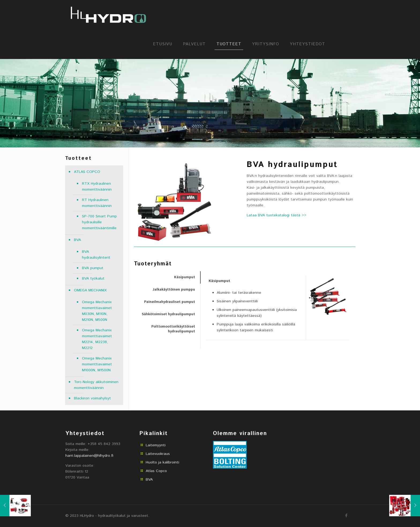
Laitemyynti (156, 445)
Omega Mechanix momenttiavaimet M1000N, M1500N (97, 364)
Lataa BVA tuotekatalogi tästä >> (277, 215)
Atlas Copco (156, 471)
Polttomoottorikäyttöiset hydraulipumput (173, 329)
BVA (77, 240)
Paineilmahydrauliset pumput (170, 302)
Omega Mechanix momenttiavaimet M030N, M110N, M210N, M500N (97, 311)
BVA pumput (93, 268)
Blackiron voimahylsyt (92, 398)
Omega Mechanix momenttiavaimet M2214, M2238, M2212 (97, 339)
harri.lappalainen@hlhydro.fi (89, 456)
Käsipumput (185, 277)
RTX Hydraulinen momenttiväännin (97, 187)
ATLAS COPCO (87, 172)
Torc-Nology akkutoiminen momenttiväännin (96, 385)
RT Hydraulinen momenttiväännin (97, 203)
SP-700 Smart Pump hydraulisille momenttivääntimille (99, 222)
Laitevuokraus (158, 454)
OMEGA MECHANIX (90, 290)
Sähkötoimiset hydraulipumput (168, 314)
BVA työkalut (93, 279)
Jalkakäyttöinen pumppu (174, 290)
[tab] (167, 277)
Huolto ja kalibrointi (162, 462)
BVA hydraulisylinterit (96, 255)
